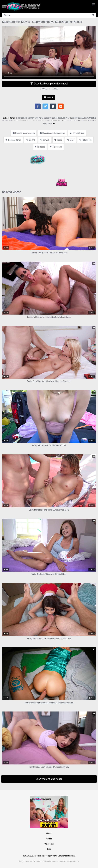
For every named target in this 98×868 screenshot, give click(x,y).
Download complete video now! (49, 84)
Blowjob (45, 140)
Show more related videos (49, 779)
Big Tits (31, 140)
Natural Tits (85, 140)
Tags (49, 849)
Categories (49, 844)
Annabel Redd (77, 133)
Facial (58, 140)
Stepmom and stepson (24, 133)
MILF (71, 140)
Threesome (56, 147)
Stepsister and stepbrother (52, 133)
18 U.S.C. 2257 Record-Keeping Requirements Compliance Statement (49, 856)
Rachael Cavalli (9, 118)
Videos (49, 834)
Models (49, 839)
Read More (49, 123)
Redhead (40, 147)
